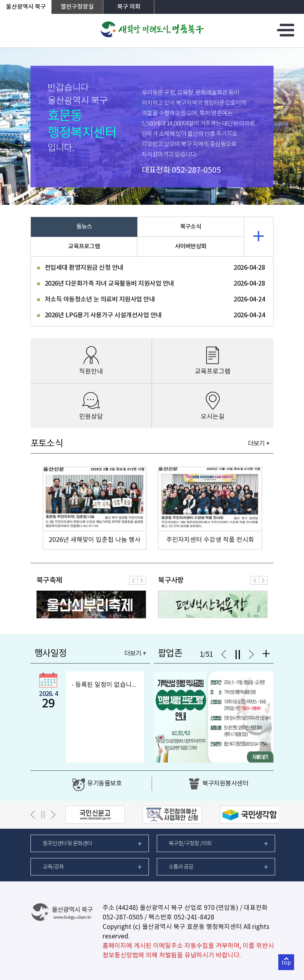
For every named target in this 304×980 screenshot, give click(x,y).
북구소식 (191, 227)
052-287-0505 (196, 171)
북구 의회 (129, 7)
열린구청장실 (77, 7)
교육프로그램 (84, 247)
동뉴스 (84, 227)
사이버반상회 (191, 247)
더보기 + (259, 444)
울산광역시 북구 (26, 7)
